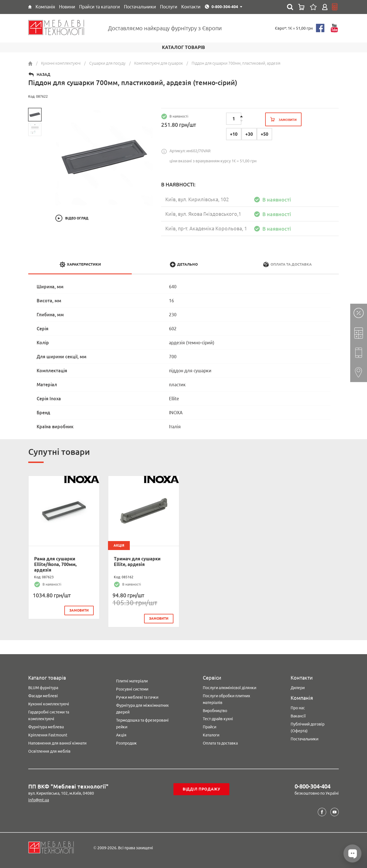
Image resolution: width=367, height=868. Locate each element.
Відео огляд (77, 218)
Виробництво (215, 711)
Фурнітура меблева (46, 727)
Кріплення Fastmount (48, 735)
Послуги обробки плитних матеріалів (226, 699)
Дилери (298, 688)
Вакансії (298, 716)
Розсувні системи (132, 689)
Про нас (298, 708)
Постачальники (304, 739)
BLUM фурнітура (43, 688)
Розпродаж (126, 743)
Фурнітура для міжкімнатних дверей (142, 709)
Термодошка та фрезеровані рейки (142, 724)
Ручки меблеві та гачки (137, 697)
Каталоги (211, 735)
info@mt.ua (39, 800)
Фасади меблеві (43, 696)
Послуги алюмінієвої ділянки (230, 688)
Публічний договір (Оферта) (308, 727)
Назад (43, 74)
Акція (121, 735)
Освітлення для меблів (49, 751)
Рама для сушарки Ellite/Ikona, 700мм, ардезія (55, 564)
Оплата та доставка (220, 743)
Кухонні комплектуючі (49, 704)
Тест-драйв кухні (218, 719)
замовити (79, 610)
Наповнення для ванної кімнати (57, 743)
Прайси (210, 727)
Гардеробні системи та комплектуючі (49, 715)
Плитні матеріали (132, 681)
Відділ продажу (202, 789)
